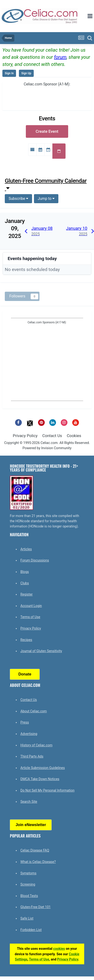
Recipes (26, 640)
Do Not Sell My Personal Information (47, 790)
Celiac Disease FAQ (35, 850)
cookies (59, 949)
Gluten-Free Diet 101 (35, 907)
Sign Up (26, 73)
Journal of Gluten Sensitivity (41, 651)
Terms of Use (30, 617)
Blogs (25, 572)
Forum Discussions (35, 560)
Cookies (74, 436)
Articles (26, 549)
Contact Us (52, 436)
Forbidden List (31, 930)
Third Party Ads (32, 756)
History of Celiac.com (36, 745)
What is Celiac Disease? (38, 862)
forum (60, 57)
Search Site (29, 802)
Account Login (31, 606)
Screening (28, 884)
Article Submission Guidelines (43, 768)
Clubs (25, 583)
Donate (25, 674)
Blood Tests (29, 896)
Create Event (47, 131)
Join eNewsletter (31, 825)
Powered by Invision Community (47, 448)
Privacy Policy (25, 436)
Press (25, 722)
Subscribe (18, 199)
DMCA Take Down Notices (40, 779)
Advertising (29, 734)
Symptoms (28, 873)
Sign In (9, 73)
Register (26, 594)
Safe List (27, 918)
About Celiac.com (33, 711)
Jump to (46, 199)
